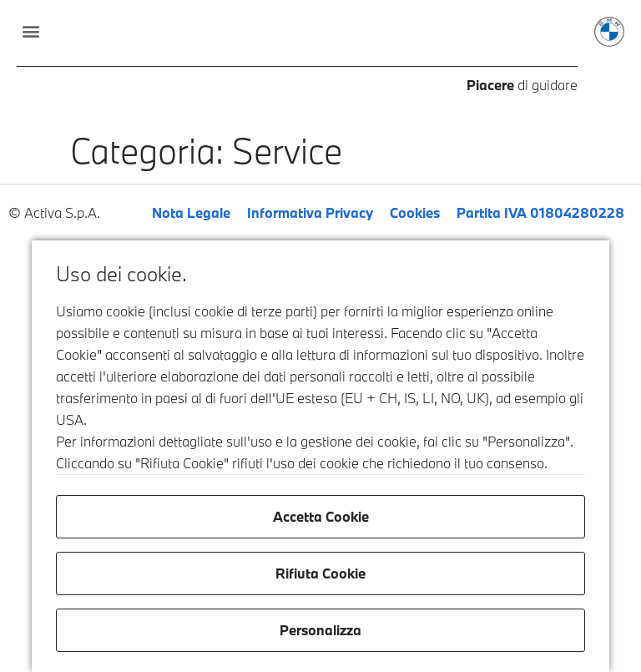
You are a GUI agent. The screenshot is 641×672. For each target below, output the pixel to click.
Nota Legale (191, 212)
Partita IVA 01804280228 (540, 212)
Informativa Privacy (310, 212)
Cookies (415, 212)
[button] (30, 30)
